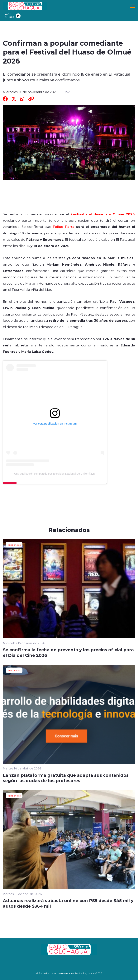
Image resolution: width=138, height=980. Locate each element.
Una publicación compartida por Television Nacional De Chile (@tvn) (55, 474)
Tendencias (14, 545)
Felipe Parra (64, 226)
